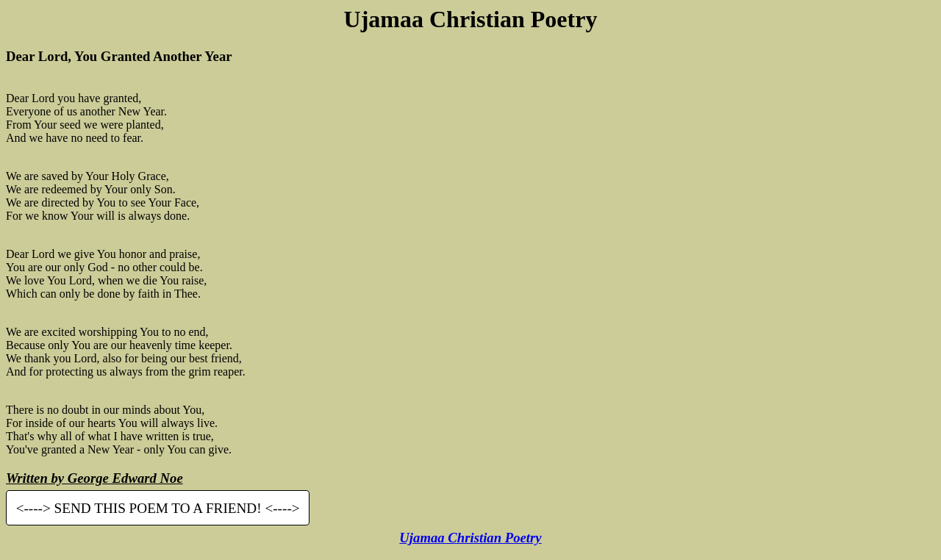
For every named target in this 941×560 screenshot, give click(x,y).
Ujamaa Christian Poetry (470, 538)
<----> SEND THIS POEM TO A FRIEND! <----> (158, 508)
